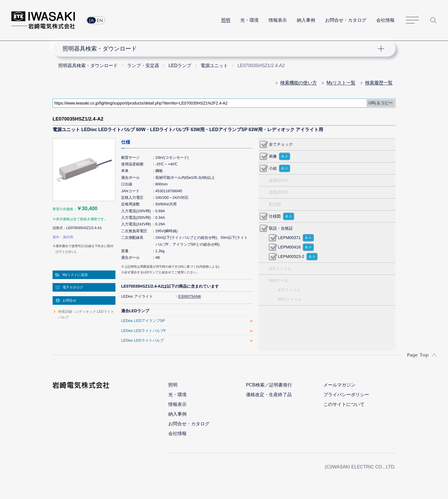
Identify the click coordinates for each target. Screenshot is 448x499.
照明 (226, 20)
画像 (273, 156)
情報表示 (278, 20)
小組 (273, 168)
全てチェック (281, 144)
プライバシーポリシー (346, 395)
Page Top (418, 355)
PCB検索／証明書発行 (269, 385)
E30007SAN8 (190, 296)
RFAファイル (290, 299)
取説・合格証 (281, 228)
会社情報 (385, 20)
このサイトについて (344, 404)
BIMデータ (279, 280)
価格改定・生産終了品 (269, 395)
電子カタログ (73, 287)
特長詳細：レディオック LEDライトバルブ (86, 314)
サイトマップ (412, 20)
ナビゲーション (221, 49)
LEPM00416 (289, 247)
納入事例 (306, 20)
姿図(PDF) (278, 192)
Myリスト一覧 (341, 83)
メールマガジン (339, 385)
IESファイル (280, 268)
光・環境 (249, 20)
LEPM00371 (289, 238)
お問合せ (69, 300)
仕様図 (275, 216)
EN (100, 20)
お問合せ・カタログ (346, 20)
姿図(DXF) (278, 180)
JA (92, 20)
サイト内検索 (433, 20)
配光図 (275, 204)
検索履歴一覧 (379, 83)
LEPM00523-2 (291, 256)
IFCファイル (289, 290)
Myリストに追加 (75, 275)
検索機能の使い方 (299, 83)
